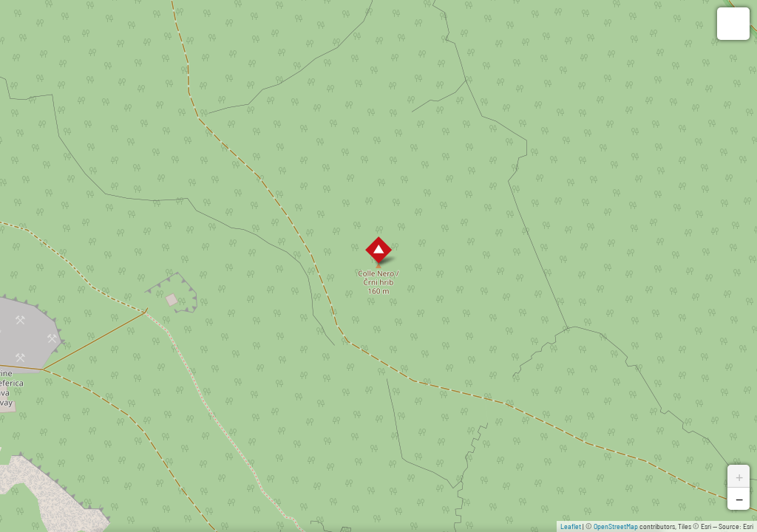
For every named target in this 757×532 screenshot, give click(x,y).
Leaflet (571, 526)
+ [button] (739, 476)
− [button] (739, 499)
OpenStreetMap (616, 526)
